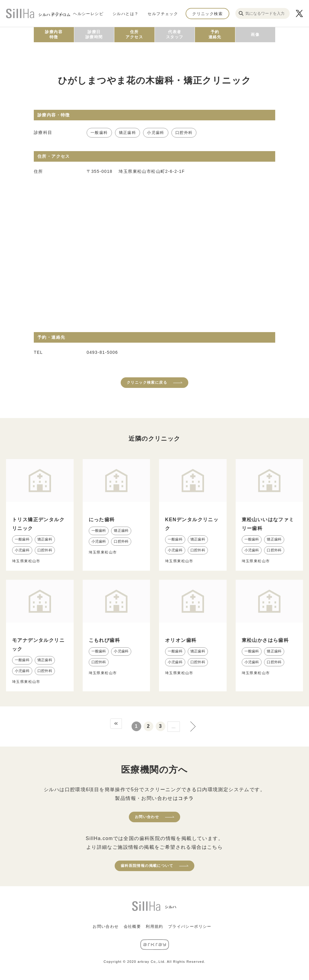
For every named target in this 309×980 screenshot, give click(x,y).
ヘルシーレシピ (88, 13)
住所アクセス (134, 34)
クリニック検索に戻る (147, 382)
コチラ (186, 798)
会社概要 (132, 926)
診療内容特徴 (54, 34)
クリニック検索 (207, 13)
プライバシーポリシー (190, 926)
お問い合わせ (147, 817)
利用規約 (154, 926)
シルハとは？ (126, 13)
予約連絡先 (215, 34)
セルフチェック (163, 13)
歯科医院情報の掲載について (147, 866)
